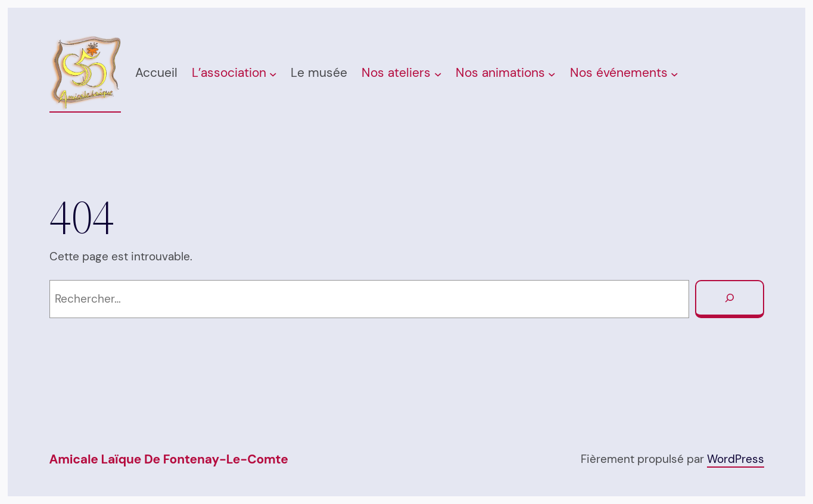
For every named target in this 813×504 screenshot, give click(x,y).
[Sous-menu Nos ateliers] (438, 74)
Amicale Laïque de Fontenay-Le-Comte (169, 459)
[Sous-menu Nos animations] (552, 74)
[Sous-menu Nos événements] (675, 74)
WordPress (736, 459)
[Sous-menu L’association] (273, 74)
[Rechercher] (730, 299)
